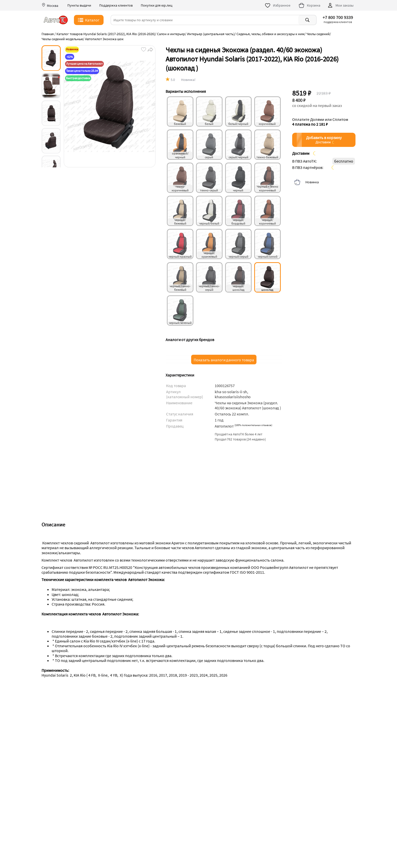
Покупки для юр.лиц (157, 5)
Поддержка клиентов (116, 5)
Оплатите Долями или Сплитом (320, 122)
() (253, 425)
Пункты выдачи (79, 5)
